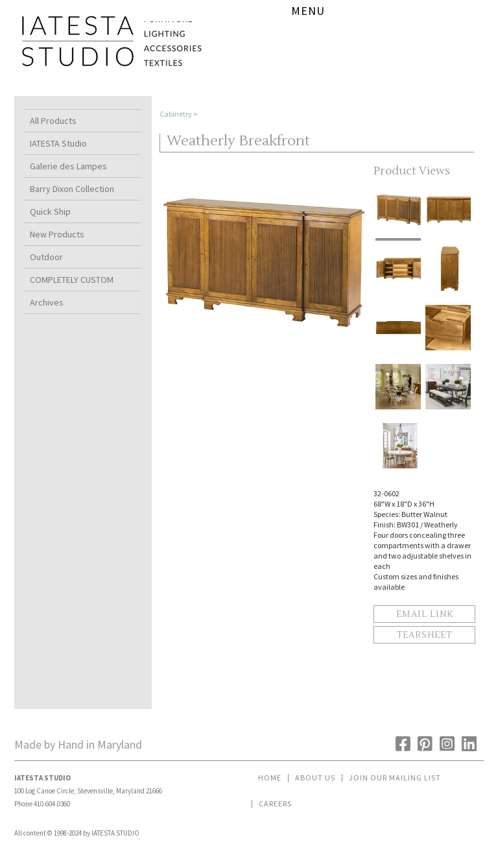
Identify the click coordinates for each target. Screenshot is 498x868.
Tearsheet (424, 635)
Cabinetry (176, 114)
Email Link (425, 614)
